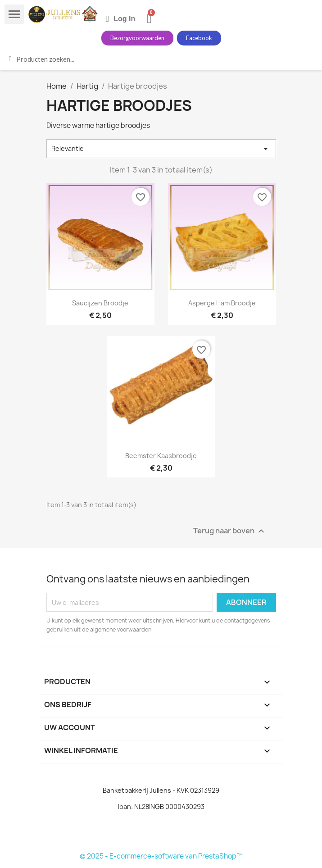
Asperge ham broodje (222, 303)
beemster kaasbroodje (161, 456)
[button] (137, 38)
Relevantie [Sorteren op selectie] (161, 149)
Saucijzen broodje (100, 303)
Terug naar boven (230, 531)
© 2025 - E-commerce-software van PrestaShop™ (161, 856)
